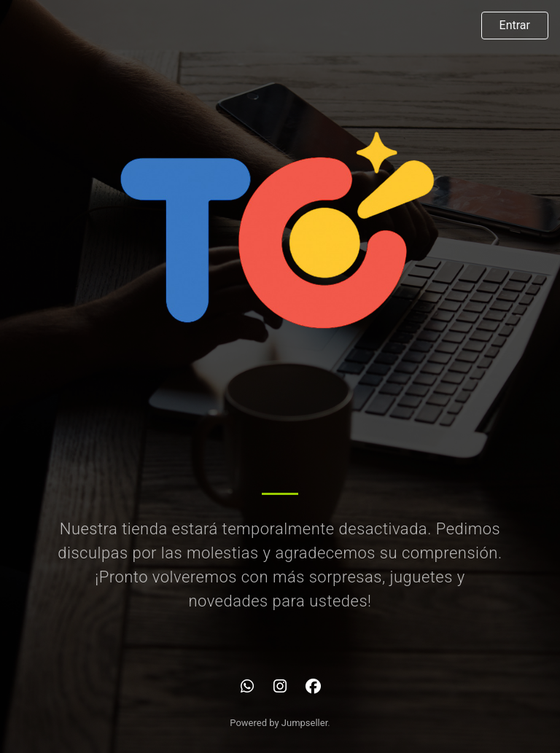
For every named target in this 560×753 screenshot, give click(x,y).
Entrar (515, 25)
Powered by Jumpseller (279, 723)
